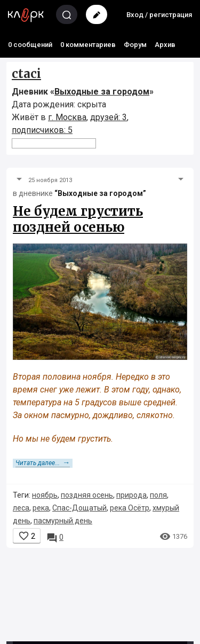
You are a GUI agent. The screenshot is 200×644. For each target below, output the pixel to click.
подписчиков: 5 (42, 130)
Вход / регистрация (159, 15)
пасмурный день (63, 521)
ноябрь (45, 495)
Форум (135, 45)
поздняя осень (87, 495)
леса (21, 508)
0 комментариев (88, 45)
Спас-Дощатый (79, 508)
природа (131, 495)
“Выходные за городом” (100, 193)
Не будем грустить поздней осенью (78, 219)
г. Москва (67, 117)
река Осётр (130, 508)
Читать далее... (43, 463)
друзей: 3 (109, 117)
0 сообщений (30, 45)
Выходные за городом (102, 92)
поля (158, 495)
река (41, 508)
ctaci (26, 74)
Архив (165, 45)
